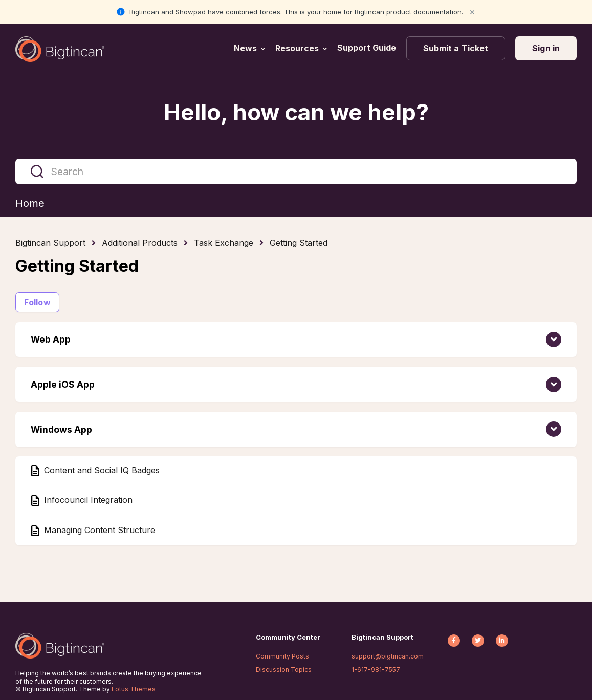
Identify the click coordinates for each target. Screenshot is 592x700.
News (245, 48)
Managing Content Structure (98, 530)
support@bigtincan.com (388, 656)
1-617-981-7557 (376, 670)
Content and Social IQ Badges (101, 470)
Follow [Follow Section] (37, 302)
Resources (297, 48)
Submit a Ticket (456, 48)
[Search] (296, 172)
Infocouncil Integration (87, 500)
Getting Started (299, 243)
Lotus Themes (134, 689)
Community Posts (282, 656)
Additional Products (140, 243)
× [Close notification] (472, 12)
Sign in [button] (546, 48)
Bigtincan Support (50, 243)
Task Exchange (224, 243)
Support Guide (368, 48)
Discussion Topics (284, 670)
